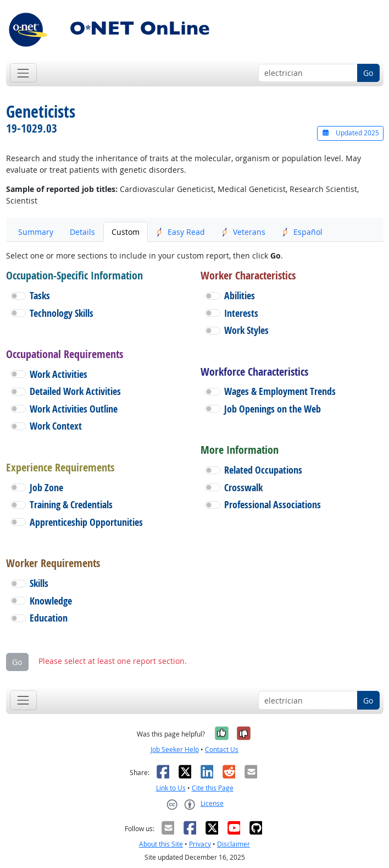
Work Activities (59, 374)
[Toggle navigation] (23, 73)
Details (82, 232)
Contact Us (222, 749)
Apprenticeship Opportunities (86, 522)
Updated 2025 (350, 133)
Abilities (240, 296)
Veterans (243, 232)
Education (49, 618)
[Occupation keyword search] (308, 73)
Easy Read (180, 232)
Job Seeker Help (175, 749)
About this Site (161, 844)
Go (368, 73)
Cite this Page (213, 788)
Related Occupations (263, 470)
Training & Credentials (71, 505)
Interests (241, 313)
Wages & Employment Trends (280, 391)
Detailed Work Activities (75, 391)
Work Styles (246, 330)
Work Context (56, 426)
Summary (36, 232)
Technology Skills (62, 313)
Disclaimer (234, 844)
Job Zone (46, 488)
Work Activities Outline (74, 409)
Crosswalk (243, 488)
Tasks (40, 296)
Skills (39, 583)
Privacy (200, 844)
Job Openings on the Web (273, 409)
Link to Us (171, 788)
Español (302, 232)
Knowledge (51, 601)
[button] (18, 296)
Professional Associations (273, 505)
